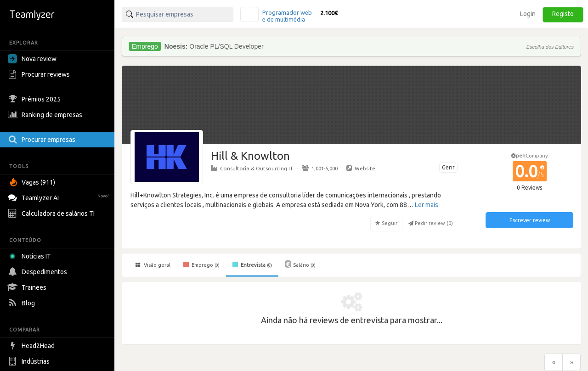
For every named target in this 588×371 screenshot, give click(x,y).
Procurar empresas (43, 140)
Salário (300, 264)
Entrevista (252, 264)
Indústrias (30, 361)
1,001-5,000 (320, 168)
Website (361, 168)
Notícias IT (31, 256)
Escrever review (530, 220)
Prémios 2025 (35, 99)
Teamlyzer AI (59, 197)
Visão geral (153, 265)
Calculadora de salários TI (52, 214)
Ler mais (427, 205)
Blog (23, 303)
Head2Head (32, 346)
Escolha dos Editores (550, 47)
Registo (563, 14)
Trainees (28, 287)
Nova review (32, 59)
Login (528, 14)
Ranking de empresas (46, 115)
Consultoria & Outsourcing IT (252, 168)
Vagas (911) (33, 182)
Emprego (201, 264)
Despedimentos (39, 272)
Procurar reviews (40, 74)
